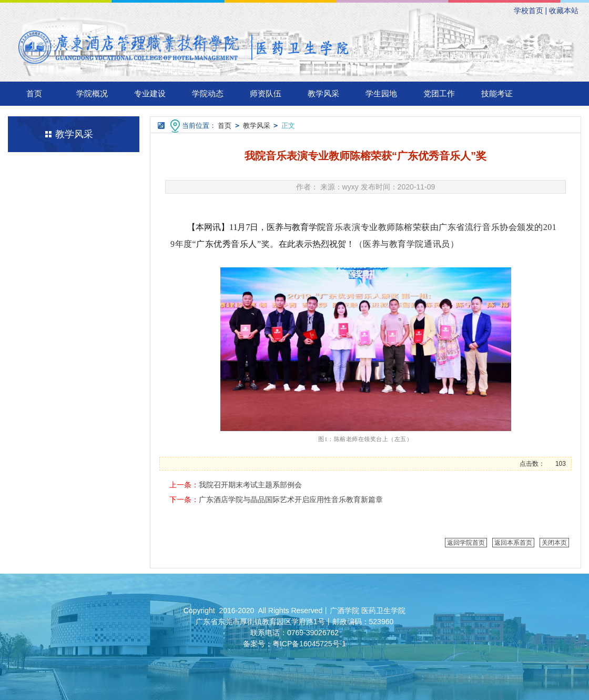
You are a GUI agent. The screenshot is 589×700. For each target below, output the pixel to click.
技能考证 (497, 93)
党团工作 (439, 93)
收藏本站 (564, 11)
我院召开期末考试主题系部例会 (250, 485)
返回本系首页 (513, 543)
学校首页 (529, 11)
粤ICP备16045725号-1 (309, 644)
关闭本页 (554, 543)
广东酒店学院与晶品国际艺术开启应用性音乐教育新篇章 (291, 499)
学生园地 (381, 93)
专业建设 (150, 93)
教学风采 (323, 93)
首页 (34, 93)
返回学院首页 (466, 543)
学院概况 (92, 93)
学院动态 (208, 93)
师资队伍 (266, 93)
